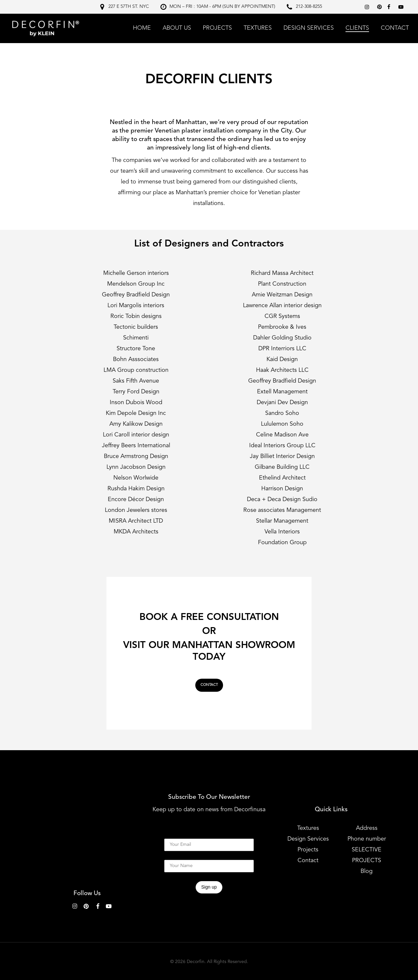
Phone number (367, 839)
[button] (209, 685)
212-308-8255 (309, 7)
